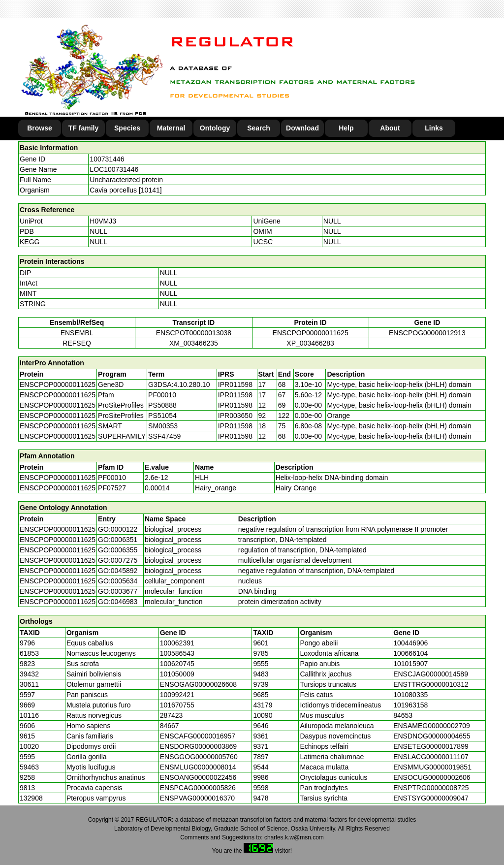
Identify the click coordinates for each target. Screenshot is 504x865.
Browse (40, 128)
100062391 (177, 643)
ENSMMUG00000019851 (432, 767)
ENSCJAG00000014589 (431, 674)
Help (346, 128)
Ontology (215, 128)
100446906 (410, 643)
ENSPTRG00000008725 (431, 788)
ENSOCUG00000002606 (432, 777)
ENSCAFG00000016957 (198, 736)
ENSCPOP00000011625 (311, 333)
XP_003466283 (310, 343)
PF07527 (112, 488)
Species (127, 128)
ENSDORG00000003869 (198, 746)
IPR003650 (235, 416)
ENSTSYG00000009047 (431, 798)
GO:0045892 (118, 571)
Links (434, 128)
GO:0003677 (118, 591)
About (390, 128)
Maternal (171, 128)
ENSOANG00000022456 (198, 777)
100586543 (177, 653)
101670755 (177, 705)
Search (259, 128)
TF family (83, 128)
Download (302, 128)
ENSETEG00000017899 (431, 746)
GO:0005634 (118, 581)
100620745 (177, 664)
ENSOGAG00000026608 (198, 684)
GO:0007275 (118, 560)
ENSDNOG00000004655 (432, 736)
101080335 (410, 695)
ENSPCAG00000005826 (198, 788)
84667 (170, 726)
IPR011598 (235, 384)
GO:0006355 (118, 550)
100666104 (410, 653)
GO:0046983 (118, 602)
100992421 (177, 695)
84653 (403, 715)
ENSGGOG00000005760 (199, 757)
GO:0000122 (118, 529)
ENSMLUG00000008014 (198, 767)
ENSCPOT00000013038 (194, 333)
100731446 (107, 159)
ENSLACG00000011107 (431, 757)
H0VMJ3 (103, 221)
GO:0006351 (118, 540)
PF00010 (112, 478)
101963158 (410, 705)
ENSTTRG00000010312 (431, 684)
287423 (172, 715)
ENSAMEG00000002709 (432, 726)
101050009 (177, 674)
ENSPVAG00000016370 (197, 798)
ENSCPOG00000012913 (427, 333)
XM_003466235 (194, 343)
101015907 (410, 664)
